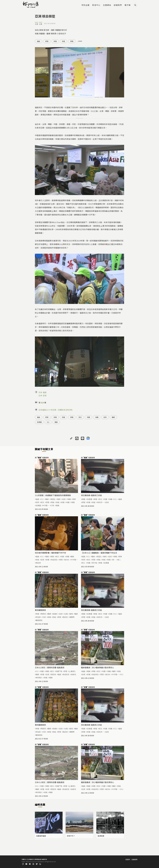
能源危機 (101, 836)
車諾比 (53, 499)
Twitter (37, 864)
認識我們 (118, 5)
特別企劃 (86, 5)
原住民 (38, 617)
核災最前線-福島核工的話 (91, 495)
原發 (47, 41)
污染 (44, 617)
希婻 (38, 614)
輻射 (113, 417)
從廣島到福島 (41, 836)
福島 (39, 41)
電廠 (56, 422)
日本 (40, 392)
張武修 (38, 563)
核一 (114, 560)
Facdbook (23, 864)
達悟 (71, 614)
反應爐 (39, 422)
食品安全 (54, 560)
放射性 (74, 674)
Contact (30, 864)
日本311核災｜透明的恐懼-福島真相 (50, 667)
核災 (80, 417)
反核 (105, 417)
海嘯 (97, 417)
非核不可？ (71, 836)
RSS (40, 864)
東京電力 (39, 678)
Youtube (26, 864)
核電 (55, 41)
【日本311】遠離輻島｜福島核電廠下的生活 (99, 553)
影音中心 (96, 5)
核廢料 (55, 614)
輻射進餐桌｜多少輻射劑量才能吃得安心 (97, 667)
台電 (66, 614)
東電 (72, 41)
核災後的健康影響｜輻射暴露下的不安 (50, 553)
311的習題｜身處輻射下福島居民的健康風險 (53, 495)
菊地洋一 (100, 502)
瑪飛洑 (43, 614)
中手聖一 (46, 505)
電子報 (128, 5)
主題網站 (107, 5)
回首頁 (128, 859)
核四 (38, 502)
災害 (37, 24)
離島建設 (39, 620)
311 (48, 422)
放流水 (67, 560)
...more (79, 41)
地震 (88, 417)
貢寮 (74, 499)
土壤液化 (72, 671)
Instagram (33, 864)
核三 (84, 563)
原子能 (95, 563)
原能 (53, 502)
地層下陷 (59, 671)
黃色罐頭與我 (40, 610)
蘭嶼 (49, 614)
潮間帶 (72, 617)
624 (42, 403)
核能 (63, 41)
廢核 (59, 499)
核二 (119, 560)
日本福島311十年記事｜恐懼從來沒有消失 (56, 410)
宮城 (45, 395)
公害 (41, 24)
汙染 (53, 505)
